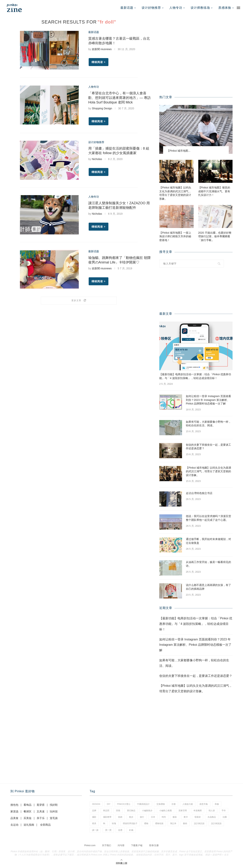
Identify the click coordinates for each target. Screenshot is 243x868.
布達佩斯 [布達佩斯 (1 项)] (198, 810)
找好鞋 (54, 805)
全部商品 (45, 825)
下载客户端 (137, 845)
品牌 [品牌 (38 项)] (94, 810)
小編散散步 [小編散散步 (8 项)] (147, 810)
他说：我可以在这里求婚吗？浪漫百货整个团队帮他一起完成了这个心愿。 (208, 518)
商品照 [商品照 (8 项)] (106, 810)
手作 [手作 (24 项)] (224, 810)
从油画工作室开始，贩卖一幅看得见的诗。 (208, 564)
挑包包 (14, 805)
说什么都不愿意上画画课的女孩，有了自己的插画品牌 (208, 587)
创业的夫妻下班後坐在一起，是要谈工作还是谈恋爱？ (208, 447)
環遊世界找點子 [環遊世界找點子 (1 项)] (130, 823)
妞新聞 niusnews (102, 49)
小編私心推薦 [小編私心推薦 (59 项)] (166, 810)
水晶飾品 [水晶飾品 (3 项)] (212, 817)
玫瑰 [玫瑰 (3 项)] (114, 823)
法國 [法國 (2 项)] (225, 817)
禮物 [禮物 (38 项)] (146, 823)
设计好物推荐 (151, 8)
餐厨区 (28, 811)
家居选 (14, 811)
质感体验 (225, 8)
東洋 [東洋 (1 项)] (186, 817)
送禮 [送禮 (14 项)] (120, 830)
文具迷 (41, 811)
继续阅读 (99, 62)
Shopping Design (102, 108)
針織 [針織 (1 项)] (131, 830)
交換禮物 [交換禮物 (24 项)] (161, 804)
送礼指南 (29, 825)
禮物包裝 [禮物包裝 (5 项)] (159, 823)
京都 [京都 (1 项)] (174, 804)
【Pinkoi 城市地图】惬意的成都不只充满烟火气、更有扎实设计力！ (214, 191)
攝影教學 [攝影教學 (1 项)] (107, 817)
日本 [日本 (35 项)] (153, 817)
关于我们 (107, 845)
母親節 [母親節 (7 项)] (198, 817)
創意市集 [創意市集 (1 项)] (204, 804)
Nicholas (97, 159)
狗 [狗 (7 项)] (104, 823)
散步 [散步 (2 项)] (131, 817)
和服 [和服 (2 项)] (217, 804)
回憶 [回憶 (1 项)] (118, 810)
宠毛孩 (54, 818)
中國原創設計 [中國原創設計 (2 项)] (143, 804)
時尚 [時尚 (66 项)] (164, 817)
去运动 (14, 825)
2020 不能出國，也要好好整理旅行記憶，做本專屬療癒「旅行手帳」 (215, 236)
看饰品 (28, 805)
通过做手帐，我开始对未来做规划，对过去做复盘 (208, 541)
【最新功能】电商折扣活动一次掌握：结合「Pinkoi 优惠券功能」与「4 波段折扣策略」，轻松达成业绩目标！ (195, 376)
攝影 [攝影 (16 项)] (94, 817)
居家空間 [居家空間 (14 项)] (183, 810)
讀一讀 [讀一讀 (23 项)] (95, 830)
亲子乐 (41, 818)
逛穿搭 (41, 805)
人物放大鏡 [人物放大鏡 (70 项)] (188, 804)
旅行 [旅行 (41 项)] (142, 817)
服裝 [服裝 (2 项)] (175, 817)
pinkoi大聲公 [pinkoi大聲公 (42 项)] (124, 804)
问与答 (121, 845)
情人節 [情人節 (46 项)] (212, 810)
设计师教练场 (200, 8)
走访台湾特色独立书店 (199, 493)
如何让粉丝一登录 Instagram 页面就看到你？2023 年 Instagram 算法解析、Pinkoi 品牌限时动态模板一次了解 (208, 400)
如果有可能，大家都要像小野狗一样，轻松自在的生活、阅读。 (208, 424)
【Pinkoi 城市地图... (179, 151)
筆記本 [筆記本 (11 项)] (173, 823)
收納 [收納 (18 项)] (120, 817)
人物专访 (176, 8)
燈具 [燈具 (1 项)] (94, 823)
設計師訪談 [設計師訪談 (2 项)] (199, 823)
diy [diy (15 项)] (109, 804)
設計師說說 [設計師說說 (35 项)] (216, 823)
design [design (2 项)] (96, 804)
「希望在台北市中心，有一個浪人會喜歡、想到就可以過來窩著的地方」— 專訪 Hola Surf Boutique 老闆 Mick (120, 98)
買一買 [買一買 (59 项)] (108, 830)
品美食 (14, 818)
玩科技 (54, 811)
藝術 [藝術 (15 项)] (185, 823)
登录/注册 (154, 845)
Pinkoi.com (90, 845)
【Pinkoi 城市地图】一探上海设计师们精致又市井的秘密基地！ (175, 236)
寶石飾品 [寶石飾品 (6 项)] (131, 810)
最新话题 (127, 8)
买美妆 (28, 818)
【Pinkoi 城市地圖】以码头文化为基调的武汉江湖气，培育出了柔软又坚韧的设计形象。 (175, 193)
